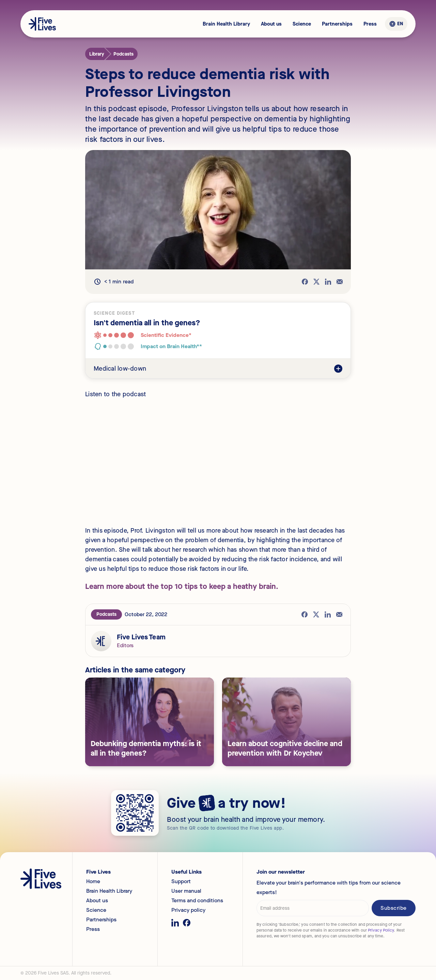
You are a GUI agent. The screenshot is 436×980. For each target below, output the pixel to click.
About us (271, 24)
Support (181, 881)
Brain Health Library (226, 24)
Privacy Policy (381, 930)
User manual (186, 891)
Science (302, 24)
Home (93, 881)
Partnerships (337, 24)
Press (370, 24)
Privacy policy (188, 910)
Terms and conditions (197, 901)
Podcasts (106, 614)
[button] (396, 24)
